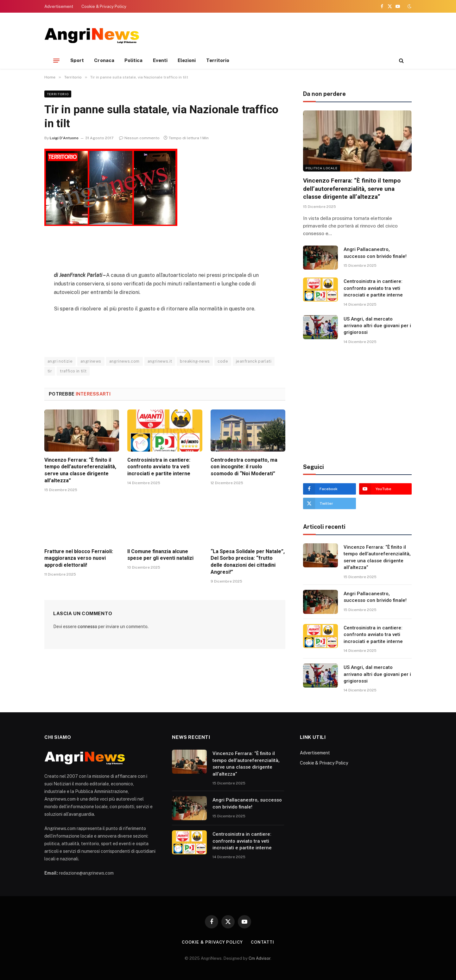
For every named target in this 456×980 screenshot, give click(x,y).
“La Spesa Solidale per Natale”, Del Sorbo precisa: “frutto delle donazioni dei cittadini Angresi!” (248, 562)
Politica (134, 60)
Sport (77, 60)
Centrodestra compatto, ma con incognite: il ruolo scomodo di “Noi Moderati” (244, 467)
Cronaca (104, 60)
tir (50, 371)
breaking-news (195, 361)
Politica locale (322, 168)
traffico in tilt (73, 371)
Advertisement (59, 6)
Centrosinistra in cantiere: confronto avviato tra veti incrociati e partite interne (159, 467)
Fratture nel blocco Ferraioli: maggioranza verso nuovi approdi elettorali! (79, 558)
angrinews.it (160, 361)
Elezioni (187, 60)
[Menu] (56, 60)
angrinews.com (124, 361)
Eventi (160, 60)
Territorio (218, 60)
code (223, 361)
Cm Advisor (260, 958)
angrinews (91, 361)
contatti (263, 942)
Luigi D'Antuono (64, 138)
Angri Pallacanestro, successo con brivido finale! (375, 253)
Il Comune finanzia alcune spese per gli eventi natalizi (160, 555)
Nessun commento (139, 138)
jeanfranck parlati (254, 361)
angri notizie (60, 361)
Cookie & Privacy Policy (104, 6)
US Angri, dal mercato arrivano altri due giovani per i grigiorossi (377, 326)
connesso (87, 627)
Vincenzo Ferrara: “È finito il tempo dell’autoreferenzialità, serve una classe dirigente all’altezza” (80, 470)
